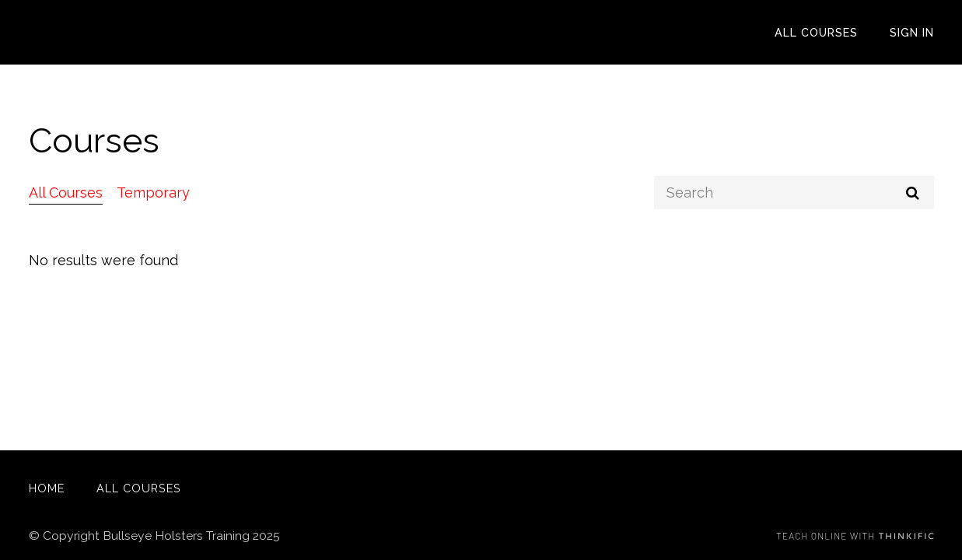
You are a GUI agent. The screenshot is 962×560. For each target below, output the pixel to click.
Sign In (912, 32)
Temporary (153, 192)
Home (47, 488)
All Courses (816, 32)
